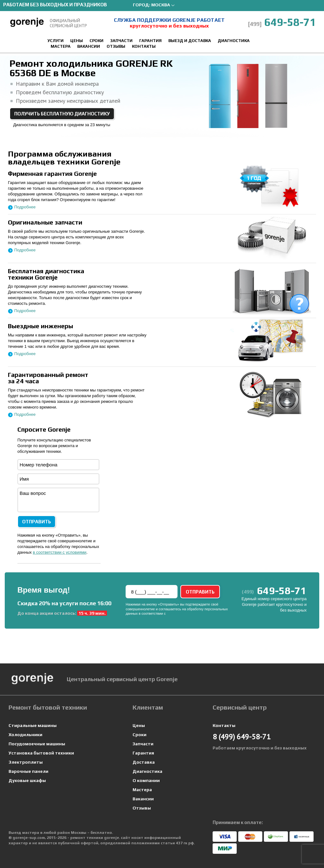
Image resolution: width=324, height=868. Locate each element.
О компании (146, 780)
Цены (77, 41)
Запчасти (121, 41)
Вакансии (89, 46)
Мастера (61, 46)
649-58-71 (282, 22)
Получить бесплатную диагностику (62, 114)
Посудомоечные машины (37, 744)
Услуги (56, 41)
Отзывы (116, 46)
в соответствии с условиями (60, 552)
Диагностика (234, 41)
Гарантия (150, 41)
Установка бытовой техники (41, 753)
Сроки (97, 41)
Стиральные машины (33, 725)
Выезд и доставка (190, 41)
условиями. (176, 613)
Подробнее (25, 207)
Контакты (144, 46)
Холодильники (25, 735)
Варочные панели (28, 771)
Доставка (144, 762)
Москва (161, 5)
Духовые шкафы (27, 780)
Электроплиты (26, 762)
